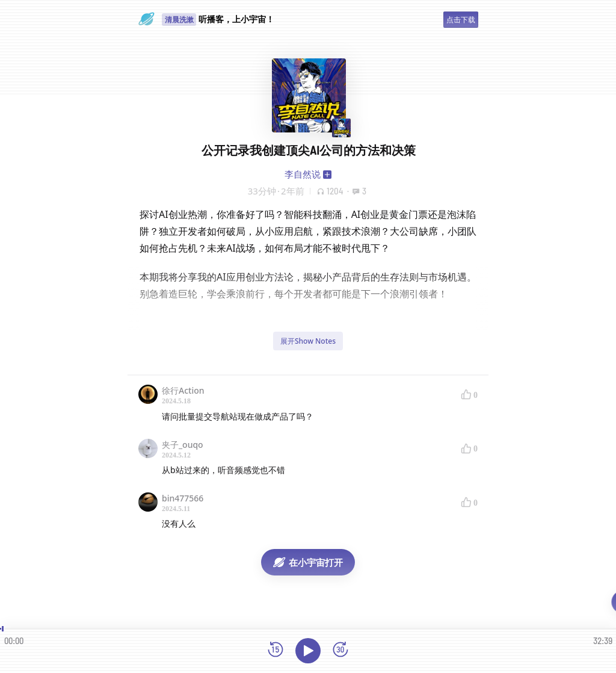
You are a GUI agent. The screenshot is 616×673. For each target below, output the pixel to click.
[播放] (308, 651)
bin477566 (183, 498)
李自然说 (303, 174)
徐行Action (183, 390)
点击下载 (461, 20)
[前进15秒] (340, 650)
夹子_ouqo (183, 445)
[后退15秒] (276, 650)
